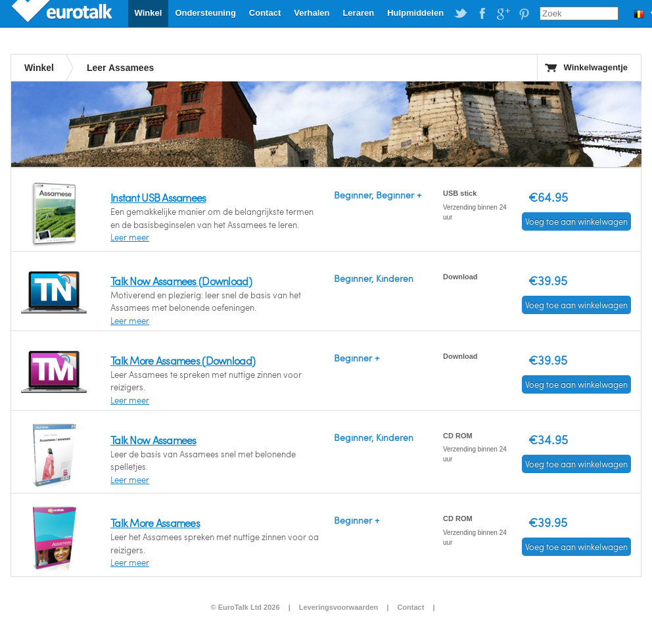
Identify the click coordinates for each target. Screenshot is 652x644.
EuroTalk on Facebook (482, 14)
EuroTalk (63, 13)
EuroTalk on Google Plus (503, 14)
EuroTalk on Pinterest (524, 14)
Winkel (149, 13)
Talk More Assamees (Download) (183, 360)
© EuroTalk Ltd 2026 (245, 607)
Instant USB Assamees (158, 197)
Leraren (358, 13)
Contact (265, 13)
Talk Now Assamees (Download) (181, 281)
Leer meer (130, 237)
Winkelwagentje (596, 67)
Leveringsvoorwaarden (338, 607)
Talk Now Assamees (153, 440)
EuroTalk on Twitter (461, 14)
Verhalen (312, 13)
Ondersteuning (205, 13)
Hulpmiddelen (415, 13)
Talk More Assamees (155, 523)
